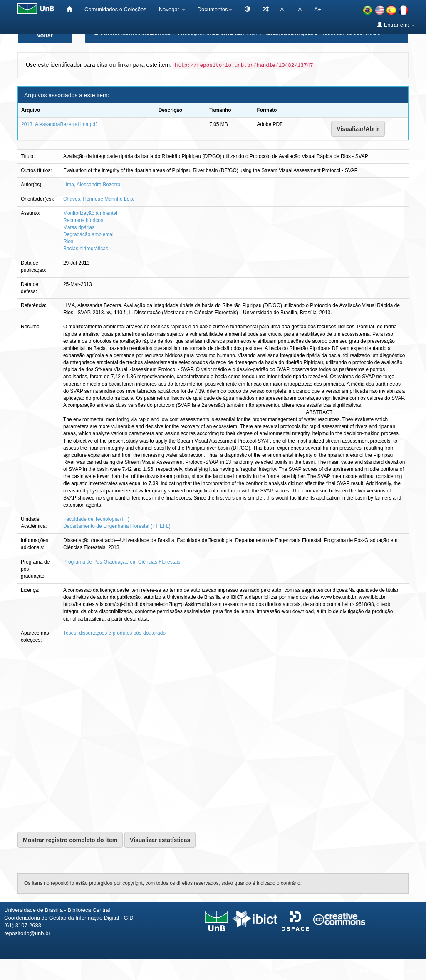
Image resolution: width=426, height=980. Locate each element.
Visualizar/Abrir (358, 129)
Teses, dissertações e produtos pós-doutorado (114, 633)
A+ (317, 9)
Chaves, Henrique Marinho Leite (99, 199)
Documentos (215, 9)
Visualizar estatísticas (160, 840)
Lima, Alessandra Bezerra (92, 185)
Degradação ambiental (88, 234)
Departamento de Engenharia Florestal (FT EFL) (117, 526)
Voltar (45, 35)
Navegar (172, 9)
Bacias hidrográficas (86, 249)
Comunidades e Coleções (115, 9)
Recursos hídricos (83, 220)
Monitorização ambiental (90, 213)
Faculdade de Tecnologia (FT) (96, 519)
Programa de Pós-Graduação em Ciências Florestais (122, 562)
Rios (68, 241)
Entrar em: (396, 25)
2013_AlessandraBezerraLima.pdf (59, 124)
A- (283, 9)
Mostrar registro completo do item (70, 840)
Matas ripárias (79, 227)
